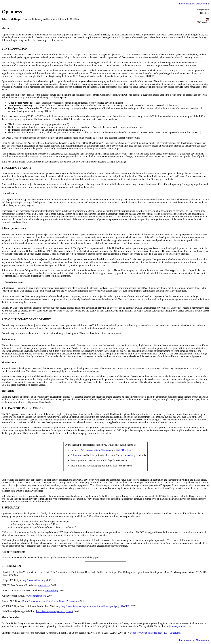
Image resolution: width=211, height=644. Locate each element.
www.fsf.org (44, 585)
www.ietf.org (51, 591)
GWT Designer (123, 450)
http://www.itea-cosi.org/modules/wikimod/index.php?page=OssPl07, (96, 606)
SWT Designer (87, 450)
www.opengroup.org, (36, 596)
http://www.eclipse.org (34, 580)
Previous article (187, 4)
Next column (202, 4)
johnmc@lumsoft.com (180, 626)
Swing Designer (104, 450)
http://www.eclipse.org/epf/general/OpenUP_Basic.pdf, (52, 601)
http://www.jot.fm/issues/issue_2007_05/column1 (157, 633)
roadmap (131, 455)
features (79, 455)
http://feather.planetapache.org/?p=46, (55, 611)
